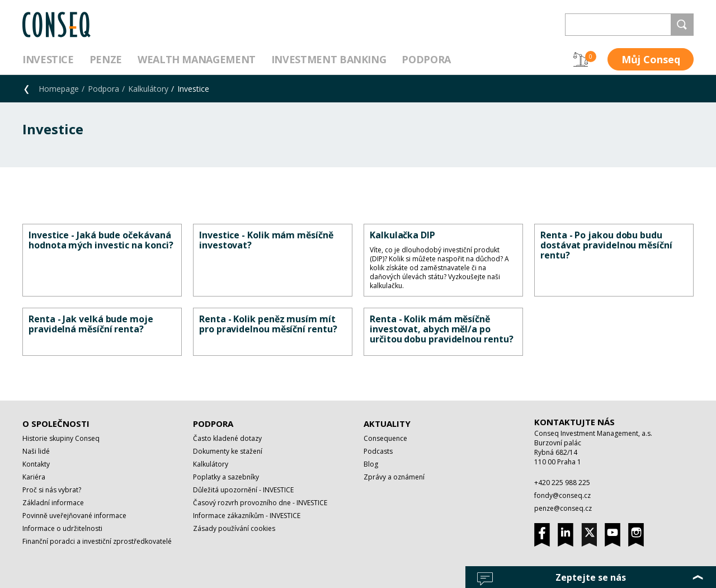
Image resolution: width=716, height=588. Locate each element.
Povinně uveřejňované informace (74, 516)
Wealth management (197, 59)
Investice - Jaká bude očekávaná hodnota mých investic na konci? (101, 240)
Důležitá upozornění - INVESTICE (243, 490)
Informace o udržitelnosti (62, 528)
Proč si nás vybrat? (52, 490)
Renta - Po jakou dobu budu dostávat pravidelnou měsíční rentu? (606, 245)
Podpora (426, 59)
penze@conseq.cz (563, 508)
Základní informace (53, 503)
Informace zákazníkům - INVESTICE (247, 516)
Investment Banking (329, 59)
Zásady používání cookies (234, 528)
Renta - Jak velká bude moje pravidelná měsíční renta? (91, 324)
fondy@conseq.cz (562, 495)
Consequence (385, 438)
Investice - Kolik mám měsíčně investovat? (266, 240)
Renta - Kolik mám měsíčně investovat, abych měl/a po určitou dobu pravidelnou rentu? (442, 329)
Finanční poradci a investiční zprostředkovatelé (97, 541)
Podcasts (378, 451)
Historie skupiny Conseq (61, 438)
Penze (106, 59)
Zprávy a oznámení (394, 477)
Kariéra (34, 477)
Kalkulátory (148, 89)
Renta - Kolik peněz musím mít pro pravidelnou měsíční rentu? (268, 324)
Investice (48, 59)
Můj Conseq (651, 59)
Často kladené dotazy (227, 438)
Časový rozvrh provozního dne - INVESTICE (260, 503)
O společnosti (56, 424)
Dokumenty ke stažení (228, 451)
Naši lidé (36, 451)
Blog (371, 464)
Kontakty (36, 464)
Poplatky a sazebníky (226, 477)
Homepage (59, 89)
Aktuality (387, 424)
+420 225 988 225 (562, 483)
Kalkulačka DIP (402, 235)
